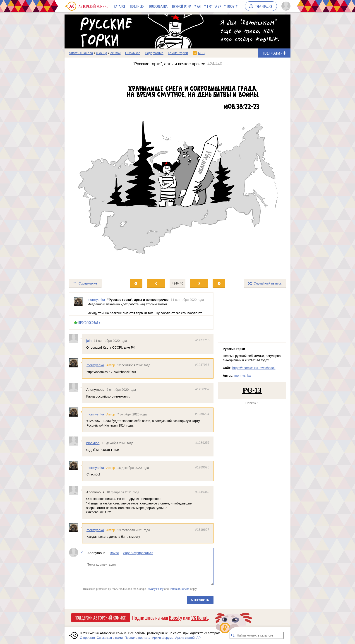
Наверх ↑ (252, 403)
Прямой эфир (181, 6)
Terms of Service (179, 589)
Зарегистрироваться (138, 553)
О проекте (87, 638)
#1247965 (202, 365)
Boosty (232, 6)
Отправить (200, 600)
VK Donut (200, 617)
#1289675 (202, 467)
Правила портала (137, 638)
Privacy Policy (155, 589)
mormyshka (95, 365)
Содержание (154, 53)
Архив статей (185, 638)
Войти (114, 553)
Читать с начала (81, 53)
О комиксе (133, 53)
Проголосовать (89, 322)
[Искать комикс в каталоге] (233, 635)
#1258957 (202, 389)
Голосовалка (158, 6)
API (199, 6)
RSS (201, 53)
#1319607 (202, 529)
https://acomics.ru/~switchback (254, 368)
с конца (102, 53)
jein (89, 341)
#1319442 (202, 492)
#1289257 (202, 443)
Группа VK (214, 6)
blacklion (93, 443)
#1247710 (202, 340)
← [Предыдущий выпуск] (129, 64)
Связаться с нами (110, 638)
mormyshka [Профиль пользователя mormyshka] (96, 300)
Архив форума (163, 638)
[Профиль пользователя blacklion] (76, 441)
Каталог (120, 6)
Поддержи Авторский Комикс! (101, 617)
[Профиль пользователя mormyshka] (78, 304)
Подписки (137, 6)
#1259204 (202, 414)
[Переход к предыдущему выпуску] (93, 172)
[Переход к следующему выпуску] (177, 172)
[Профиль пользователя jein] (76, 339)
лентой (115, 53)
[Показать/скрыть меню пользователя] (285, 6)
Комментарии (178, 53)
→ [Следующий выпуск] (226, 64)
